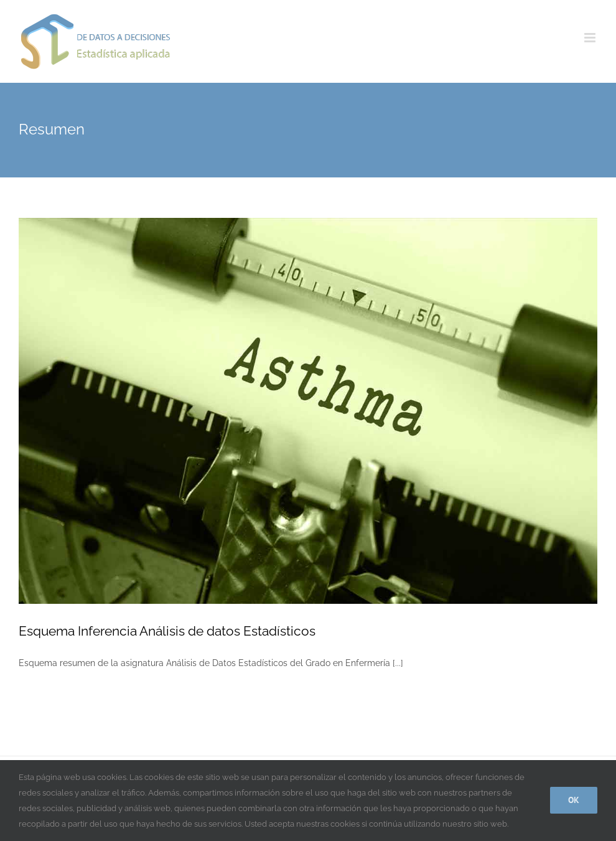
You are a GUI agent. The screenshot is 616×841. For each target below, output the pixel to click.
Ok (574, 800)
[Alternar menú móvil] (591, 38)
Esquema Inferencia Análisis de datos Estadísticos (167, 631)
